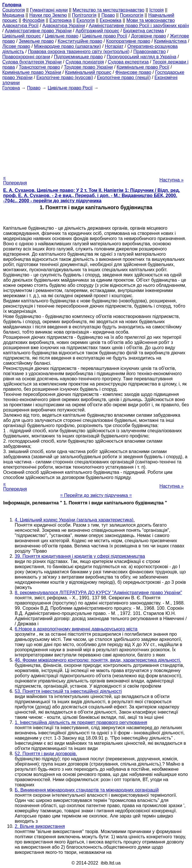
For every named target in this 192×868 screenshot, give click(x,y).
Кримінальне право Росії (143, 67)
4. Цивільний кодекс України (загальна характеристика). (75, 520)
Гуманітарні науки (49, 10)
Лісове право (16, 46)
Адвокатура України (64, 26)
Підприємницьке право (79, 57)
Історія (156, 10)
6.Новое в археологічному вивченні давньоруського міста (76, 629)
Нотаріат (114, 46)
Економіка (110, 20)
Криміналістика (170, 41)
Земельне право (36, 41)
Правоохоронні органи (26, 57)
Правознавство (150, 52)
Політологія (84, 15)
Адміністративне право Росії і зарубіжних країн (139, 26)
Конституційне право (80, 41)
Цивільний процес (22, 36)
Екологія (86, 20)
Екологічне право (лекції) (124, 77)
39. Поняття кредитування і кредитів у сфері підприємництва (80, 556)
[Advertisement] (96, 131)
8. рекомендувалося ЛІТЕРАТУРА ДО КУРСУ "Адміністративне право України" (98, 593)
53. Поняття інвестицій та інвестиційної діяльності (68, 691)
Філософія (34, 20)
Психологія (132, 15)
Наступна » (172, 180)
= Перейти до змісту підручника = (96, 495)
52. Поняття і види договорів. (46, 754)
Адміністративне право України (38, 31)
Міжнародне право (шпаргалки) (68, 46)
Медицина (13, 15)
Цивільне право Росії (105, 36)
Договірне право (149, 36)
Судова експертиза (128, 62)
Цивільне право (61, 36)
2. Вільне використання (40, 826)
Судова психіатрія (85, 62)
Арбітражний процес (98, 31)
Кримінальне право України (32, 72)
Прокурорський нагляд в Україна (142, 57)
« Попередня (15, 180)
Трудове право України (88, 67)
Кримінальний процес (88, 72)
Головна (11, 88)
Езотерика (60, 20)
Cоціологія (14, 10)
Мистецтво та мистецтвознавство (109, 10)
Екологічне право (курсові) (65, 77)
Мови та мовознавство (151, 20)
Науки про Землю (48, 15)
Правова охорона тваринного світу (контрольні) (79, 52)
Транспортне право (39, 67)
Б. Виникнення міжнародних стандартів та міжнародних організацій (87, 790)
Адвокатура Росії (20, 26)
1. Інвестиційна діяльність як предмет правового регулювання (81, 722)
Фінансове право (133, 72)
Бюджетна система (143, 31)
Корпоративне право (128, 41)
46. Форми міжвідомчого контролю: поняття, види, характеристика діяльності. (98, 660)
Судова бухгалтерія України (32, 62)
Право (108, 15)
